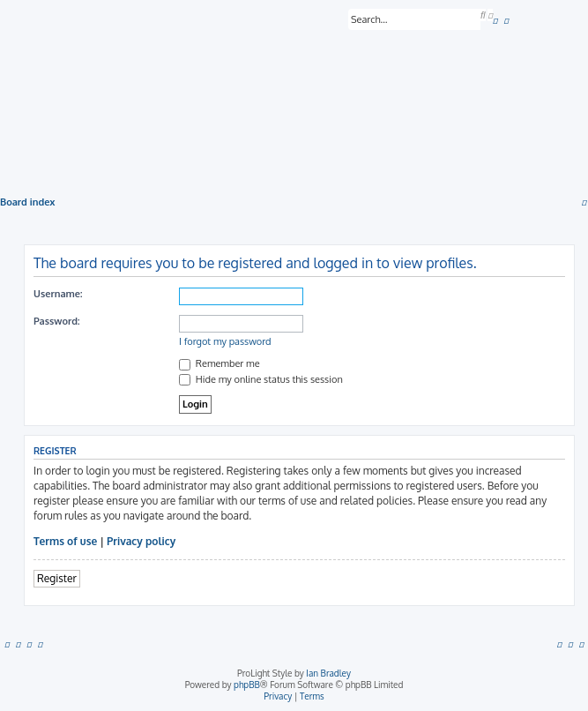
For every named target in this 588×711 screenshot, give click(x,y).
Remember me (220, 363)
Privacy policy (141, 541)
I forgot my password (225, 341)
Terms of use (65, 541)
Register (57, 578)
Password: (57, 321)
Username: (58, 294)
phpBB (247, 685)
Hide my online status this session (261, 379)
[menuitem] (495, 20)
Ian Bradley (328, 673)
